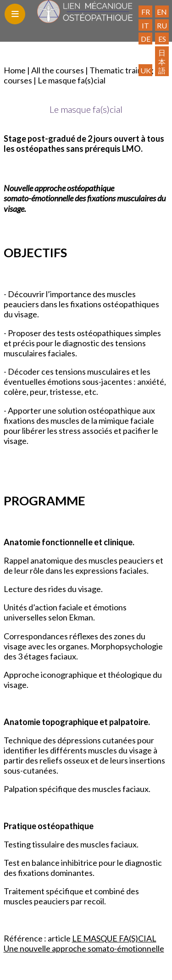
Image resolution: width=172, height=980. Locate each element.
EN (162, 12)
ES (162, 39)
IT (145, 25)
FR (146, 12)
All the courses (58, 70)
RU (162, 25)
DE (146, 39)
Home (15, 70)
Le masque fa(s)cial (72, 80)
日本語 (162, 61)
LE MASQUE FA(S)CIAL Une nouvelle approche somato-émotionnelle (84, 943)
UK (146, 70)
